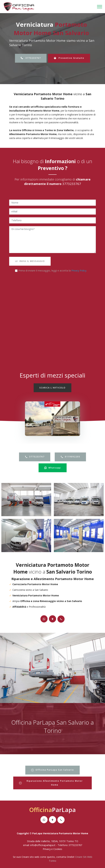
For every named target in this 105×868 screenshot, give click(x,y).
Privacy (47, 849)
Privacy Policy (79, 271)
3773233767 (31, 58)
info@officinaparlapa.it (43, 845)
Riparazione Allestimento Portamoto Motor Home (51, 783)
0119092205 (70, 457)
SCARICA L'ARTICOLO (52, 388)
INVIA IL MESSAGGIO (30, 261)
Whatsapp (53, 468)
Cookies (58, 849)
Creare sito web (30, 857)
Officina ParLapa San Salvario (52, 770)
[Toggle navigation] (100, 7)
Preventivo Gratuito (69, 58)
